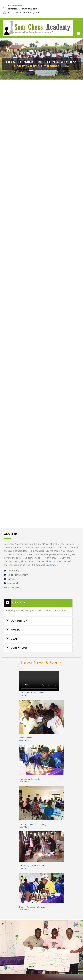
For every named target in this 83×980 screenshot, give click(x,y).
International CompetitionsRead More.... (31, 777)
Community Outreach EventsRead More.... (32, 863)
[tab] (38, 602)
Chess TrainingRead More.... (25, 735)
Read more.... (52, 565)
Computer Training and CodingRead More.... (33, 822)
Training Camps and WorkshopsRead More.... (33, 905)
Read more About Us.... (13, 587)
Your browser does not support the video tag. (39, 677)
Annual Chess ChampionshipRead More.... (31, 690)
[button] (3, 48)
